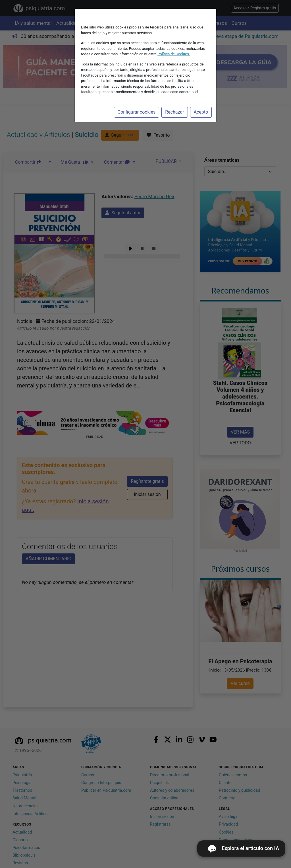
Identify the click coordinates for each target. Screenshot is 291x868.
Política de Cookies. (174, 54)
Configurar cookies (137, 112)
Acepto (201, 112)
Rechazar (174, 112)
